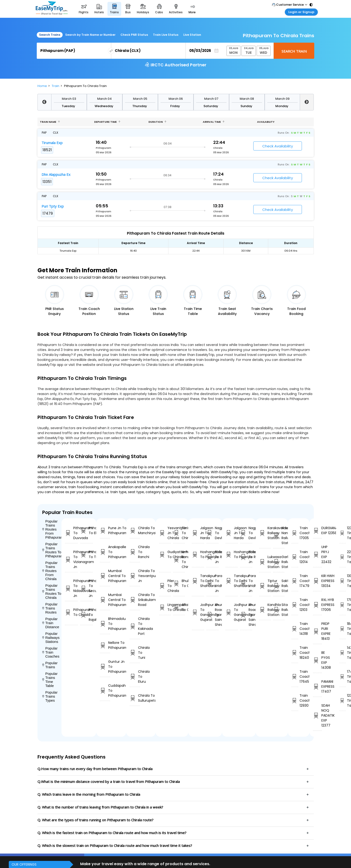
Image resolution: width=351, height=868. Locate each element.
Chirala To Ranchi (135, 552)
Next (307, 102)
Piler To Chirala (165, 586)
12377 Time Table (343, 700)
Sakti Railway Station (279, 586)
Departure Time (107, 122)
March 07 (211, 99)
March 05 (140, 99)
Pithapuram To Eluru (87, 530)
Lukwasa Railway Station (265, 562)
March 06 (176, 99)
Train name (50, 122)
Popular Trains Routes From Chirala (50, 571)
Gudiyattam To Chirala (165, 554)
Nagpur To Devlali (212, 533)
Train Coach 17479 (295, 581)
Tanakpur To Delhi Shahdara (198, 581)
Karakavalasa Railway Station (265, 533)
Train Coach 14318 (295, 629)
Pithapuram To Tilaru (87, 554)
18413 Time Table (343, 629)
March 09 (282, 99)
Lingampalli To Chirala (165, 607)
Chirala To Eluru (135, 677)
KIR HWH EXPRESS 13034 (317, 581)
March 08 (247, 99)
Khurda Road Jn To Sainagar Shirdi (212, 615)
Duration (157, 122)
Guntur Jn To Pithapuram (105, 667)
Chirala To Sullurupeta (135, 698)
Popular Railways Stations (51, 638)
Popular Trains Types (50, 696)
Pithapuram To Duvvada (71, 533)
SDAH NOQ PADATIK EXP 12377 (317, 715)
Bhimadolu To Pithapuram (105, 624)
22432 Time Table (343, 557)
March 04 (104, 99)
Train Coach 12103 (295, 605)
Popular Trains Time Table (50, 680)
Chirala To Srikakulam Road (135, 600)
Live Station (192, 35)
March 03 (69, 99)
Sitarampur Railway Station (279, 610)
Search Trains (50, 35)
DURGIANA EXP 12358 (317, 530)
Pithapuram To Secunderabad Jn (87, 588)
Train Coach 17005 (295, 533)
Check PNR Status (134, 35)
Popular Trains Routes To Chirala (52, 591)
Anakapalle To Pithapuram (105, 552)
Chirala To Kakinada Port (135, 626)
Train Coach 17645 (295, 677)
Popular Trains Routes (50, 608)
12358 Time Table (343, 533)
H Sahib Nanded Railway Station (279, 535)
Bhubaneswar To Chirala (179, 583)
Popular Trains (50, 665)
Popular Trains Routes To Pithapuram (52, 550)
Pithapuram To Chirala (71, 612)
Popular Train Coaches (51, 652)
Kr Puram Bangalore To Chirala (179, 559)
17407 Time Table (343, 677)
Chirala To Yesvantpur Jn (135, 576)
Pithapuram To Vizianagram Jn (71, 559)
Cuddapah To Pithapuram (105, 691)
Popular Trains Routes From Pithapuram (52, 529)
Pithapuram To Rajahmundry (87, 615)
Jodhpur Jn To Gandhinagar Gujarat (198, 612)
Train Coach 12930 (295, 700)
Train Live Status (166, 35)
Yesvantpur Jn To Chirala (165, 533)
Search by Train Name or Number (90, 35)
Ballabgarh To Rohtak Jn (212, 557)
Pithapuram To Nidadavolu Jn (71, 588)
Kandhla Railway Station (265, 610)
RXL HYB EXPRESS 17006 (317, 605)
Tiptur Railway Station (265, 586)
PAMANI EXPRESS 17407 (317, 686)
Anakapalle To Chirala (179, 607)
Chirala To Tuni (135, 653)
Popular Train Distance (51, 623)
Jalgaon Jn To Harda (198, 533)
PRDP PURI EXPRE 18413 (317, 631)
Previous (44, 102)
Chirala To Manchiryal (135, 530)
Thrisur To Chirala (179, 533)
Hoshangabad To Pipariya (198, 554)
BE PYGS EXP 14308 (317, 660)
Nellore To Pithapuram (105, 645)
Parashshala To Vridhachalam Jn (212, 583)
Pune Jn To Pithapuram (105, 530)
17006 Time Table (343, 605)
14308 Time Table (343, 653)
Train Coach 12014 (295, 557)
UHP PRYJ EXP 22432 (317, 554)
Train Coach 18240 (295, 653)
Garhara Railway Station (279, 562)
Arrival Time (214, 122)
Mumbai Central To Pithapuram (105, 576)
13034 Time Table (343, 581)
